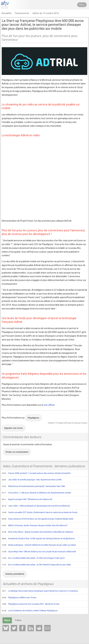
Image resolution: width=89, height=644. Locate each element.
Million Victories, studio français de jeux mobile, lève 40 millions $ (35, 526)
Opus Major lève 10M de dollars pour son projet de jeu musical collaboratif (39, 552)
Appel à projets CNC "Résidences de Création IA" (27, 500)
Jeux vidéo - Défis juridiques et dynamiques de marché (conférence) (36, 506)
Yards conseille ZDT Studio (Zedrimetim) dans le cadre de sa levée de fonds (40, 513)
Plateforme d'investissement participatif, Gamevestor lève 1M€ (33, 486)
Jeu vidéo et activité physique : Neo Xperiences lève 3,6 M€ (32, 480)
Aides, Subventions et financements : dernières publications (44, 466)
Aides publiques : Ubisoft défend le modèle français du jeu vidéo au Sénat (39, 545)
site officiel (49, 405)
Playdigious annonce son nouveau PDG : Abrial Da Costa (31, 604)
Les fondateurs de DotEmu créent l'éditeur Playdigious (30, 611)
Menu (82, 5)
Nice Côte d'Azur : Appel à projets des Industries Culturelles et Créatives (37, 532)
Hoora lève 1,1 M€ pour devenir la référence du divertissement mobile (36, 493)
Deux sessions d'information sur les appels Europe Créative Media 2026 (38, 519)
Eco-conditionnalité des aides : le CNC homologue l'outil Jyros (33, 558)
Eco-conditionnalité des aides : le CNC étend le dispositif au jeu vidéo (36, 565)
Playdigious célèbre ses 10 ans (19, 598)
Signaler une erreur (14, 428)
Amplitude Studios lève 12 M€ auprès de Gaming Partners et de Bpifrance (38, 539)
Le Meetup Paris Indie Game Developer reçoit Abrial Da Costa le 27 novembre (40, 591)
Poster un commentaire (17, 452)
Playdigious (33, 418)
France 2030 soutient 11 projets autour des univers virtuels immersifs (36, 473)
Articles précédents (15, 574)
